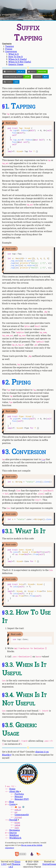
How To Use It (16, 57)
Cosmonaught (22, 815)
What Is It (14, 54)
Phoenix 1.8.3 (14, 865)
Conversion (11, 51)
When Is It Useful (18, 59)
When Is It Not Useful (20, 62)
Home (12, 789)
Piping (9, 49)
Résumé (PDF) (22, 799)
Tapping (10, 46)
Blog (12, 802)
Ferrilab (13, 820)
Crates (13, 804)
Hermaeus (15, 830)
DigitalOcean (49, 864)
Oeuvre (13, 833)
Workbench (15, 838)
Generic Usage (16, 64)
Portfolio (19, 794)
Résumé (19, 796)
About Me (14, 791)
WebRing (14, 835)
